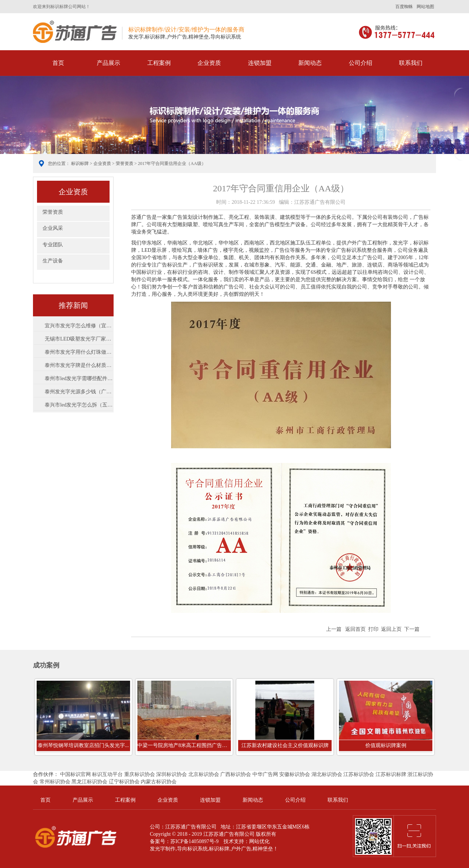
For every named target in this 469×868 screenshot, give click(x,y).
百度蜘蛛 (404, 7)
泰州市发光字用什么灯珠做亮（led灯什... (79, 352)
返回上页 (391, 629)
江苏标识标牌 (391, 774)
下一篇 (412, 629)
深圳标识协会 (171, 774)
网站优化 (259, 841)
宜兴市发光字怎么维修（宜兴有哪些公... (79, 326)
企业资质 (209, 63)
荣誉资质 (125, 163)
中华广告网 (265, 774)
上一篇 (334, 629)
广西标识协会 (236, 774)
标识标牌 (75, 32)
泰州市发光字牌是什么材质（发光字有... (79, 365)
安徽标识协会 (295, 774)
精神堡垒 (263, 849)
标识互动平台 (107, 774)
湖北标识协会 (327, 774)
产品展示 (108, 63)
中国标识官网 (75, 774)
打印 (373, 629)
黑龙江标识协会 (89, 782)
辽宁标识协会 (124, 782)
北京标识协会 (204, 774)
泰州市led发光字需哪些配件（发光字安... (79, 378)
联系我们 (411, 63)
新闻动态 (310, 63)
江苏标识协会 (359, 774)
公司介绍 (361, 63)
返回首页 (355, 629)
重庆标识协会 (140, 774)
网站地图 (425, 7)
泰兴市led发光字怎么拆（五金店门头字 (79, 405)
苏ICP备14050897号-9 (194, 841)
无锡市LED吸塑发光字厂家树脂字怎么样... (79, 339)
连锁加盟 (260, 63)
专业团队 (53, 245)
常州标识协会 (55, 782)
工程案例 (159, 63)
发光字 (158, 849)
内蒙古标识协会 (159, 782)
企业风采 (53, 228)
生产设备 (53, 261)
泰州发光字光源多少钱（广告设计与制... (79, 392)
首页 (58, 63)
